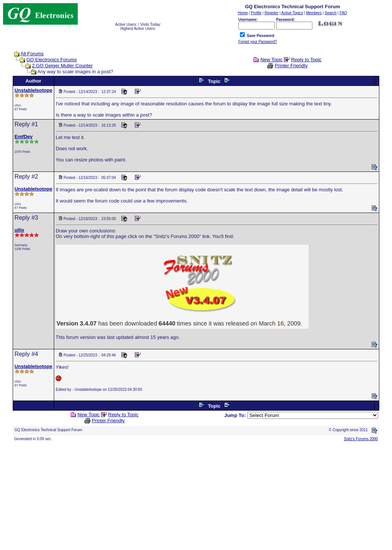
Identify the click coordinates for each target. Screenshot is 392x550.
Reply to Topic (306, 60)
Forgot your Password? (258, 42)
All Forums (32, 54)
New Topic (272, 60)
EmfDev (24, 137)
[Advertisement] (196, 495)
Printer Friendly (291, 66)
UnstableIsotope (33, 90)
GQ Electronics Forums (51, 60)
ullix (19, 230)
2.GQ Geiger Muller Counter (62, 66)
